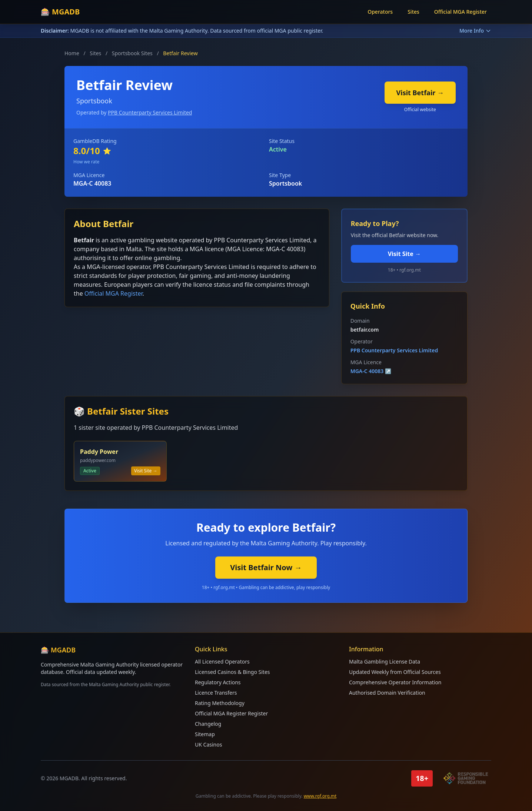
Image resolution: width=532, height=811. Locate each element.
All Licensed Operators (222, 662)
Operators (380, 12)
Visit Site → (404, 254)
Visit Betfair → (420, 93)
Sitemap (205, 734)
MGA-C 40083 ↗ (371, 371)
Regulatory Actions (218, 682)
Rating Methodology (220, 703)
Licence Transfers (216, 693)
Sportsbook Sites (132, 53)
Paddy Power (99, 452)
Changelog (208, 724)
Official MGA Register (460, 12)
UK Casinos (208, 744)
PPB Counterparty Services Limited (150, 112)
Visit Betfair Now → (266, 567)
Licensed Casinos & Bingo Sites (232, 672)
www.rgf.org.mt (320, 796)
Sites (413, 12)
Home (72, 53)
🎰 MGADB (60, 12)
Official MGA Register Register (231, 713)
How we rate (86, 162)
